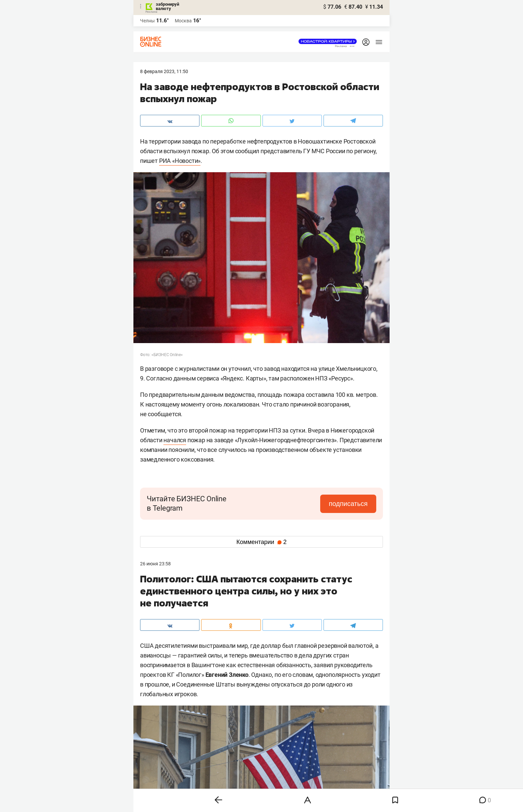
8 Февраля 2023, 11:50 (164, 71)
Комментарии (261, 542)
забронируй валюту (167, 6)
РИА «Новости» (180, 161)
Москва (183, 21)
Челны (147, 21)
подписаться (348, 504)
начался (175, 440)
